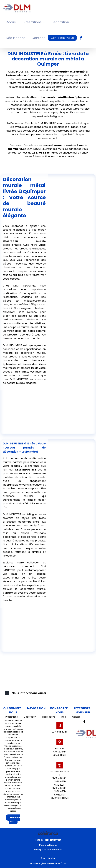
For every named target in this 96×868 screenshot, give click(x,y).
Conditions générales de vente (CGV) (48, 863)
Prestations (12, 717)
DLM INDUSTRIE (53, 840)
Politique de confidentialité (48, 850)
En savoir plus (14, 819)
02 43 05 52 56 (60, 732)
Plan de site (48, 858)
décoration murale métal (47, 97)
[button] (48, 693)
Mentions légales (48, 845)
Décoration (30, 717)
